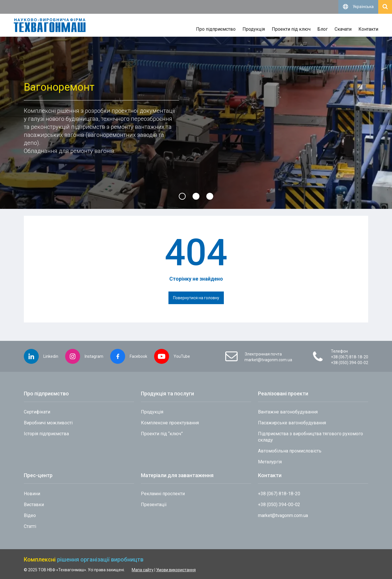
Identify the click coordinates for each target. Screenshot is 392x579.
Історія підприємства (46, 434)
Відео (30, 515)
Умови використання (176, 570)
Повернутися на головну (196, 298)
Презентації (154, 505)
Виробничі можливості (48, 423)
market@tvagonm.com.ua (268, 360)
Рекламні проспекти (163, 494)
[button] (182, 196)
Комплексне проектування (170, 423)
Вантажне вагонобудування (288, 412)
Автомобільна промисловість (290, 451)
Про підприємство (216, 29)
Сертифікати (37, 412)
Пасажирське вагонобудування (292, 423)
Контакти (368, 29)
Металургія (270, 462)
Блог (323, 29)
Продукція (254, 29)
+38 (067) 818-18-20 (350, 357)
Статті (30, 526)
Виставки (34, 505)
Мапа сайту (143, 570)
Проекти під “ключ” (162, 434)
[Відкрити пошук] (385, 7)
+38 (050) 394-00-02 (350, 363)
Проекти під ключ (291, 29)
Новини (32, 494)
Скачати (343, 29)
